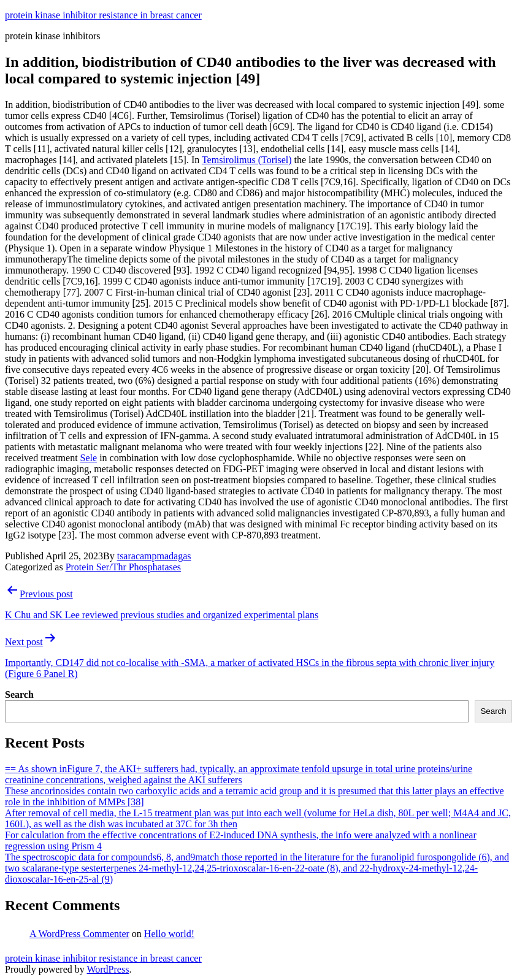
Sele (89, 458)
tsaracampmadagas (154, 556)
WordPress (108, 969)
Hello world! (169, 934)
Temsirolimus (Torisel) (247, 160)
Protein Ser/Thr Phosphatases (123, 567)
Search (19, 695)
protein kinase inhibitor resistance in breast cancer (103, 15)
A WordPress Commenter (79, 934)
